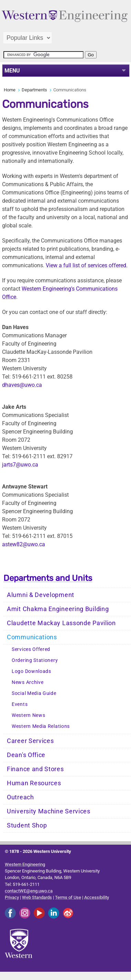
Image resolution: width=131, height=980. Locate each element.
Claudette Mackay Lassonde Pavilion (61, 623)
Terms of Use (68, 897)
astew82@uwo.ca (24, 544)
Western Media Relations (41, 726)
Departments (34, 90)
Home (10, 90)
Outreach (20, 797)
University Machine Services (49, 811)
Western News (28, 715)
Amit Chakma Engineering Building (58, 609)
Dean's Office (26, 755)
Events (20, 704)
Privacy (12, 897)
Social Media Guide (34, 693)
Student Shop (27, 825)
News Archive (28, 682)
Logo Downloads (31, 671)
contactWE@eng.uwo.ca (29, 891)
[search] (43, 55)
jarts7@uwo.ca (20, 465)
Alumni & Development (41, 595)
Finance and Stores (35, 769)
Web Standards (37, 897)
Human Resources (34, 783)
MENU (12, 71)
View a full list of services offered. (87, 265)
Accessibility (97, 897)
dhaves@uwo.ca (22, 385)
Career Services (30, 741)
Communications (32, 637)
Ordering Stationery (35, 660)
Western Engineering (25, 864)
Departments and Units (48, 578)
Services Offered (31, 649)
